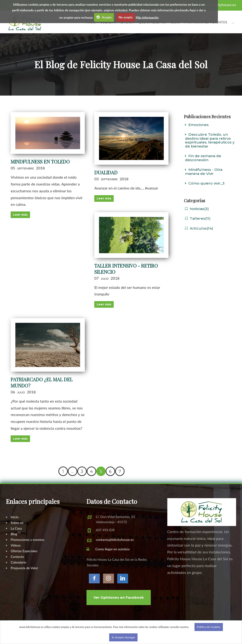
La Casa (16, 528)
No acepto (126, 17)
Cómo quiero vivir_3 (205, 183)
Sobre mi (17, 523)
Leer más (20, 215)
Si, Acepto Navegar (123, 637)
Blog (14, 534)
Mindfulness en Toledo (40, 162)
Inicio (15, 517)
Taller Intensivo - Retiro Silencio (126, 269)
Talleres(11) (198, 218)
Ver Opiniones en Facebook (119, 598)
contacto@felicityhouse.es (115, 540)
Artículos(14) (199, 228)
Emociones (197, 125)
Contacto (17, 557)
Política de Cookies (209, 627)
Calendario (18, 562)
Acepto (104, 17)
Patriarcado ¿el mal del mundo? (42, 382)
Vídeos (16, 545)
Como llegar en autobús (108, 549)
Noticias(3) (197, 209)
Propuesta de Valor (24, 568)
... (233, 22)
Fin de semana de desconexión (203, 158)
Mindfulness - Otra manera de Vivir (204, 172)
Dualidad (106, 172)
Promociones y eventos (27, 540)
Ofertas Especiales (24, 551)
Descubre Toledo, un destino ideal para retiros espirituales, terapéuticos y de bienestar (210, 140)
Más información (147, 17)
